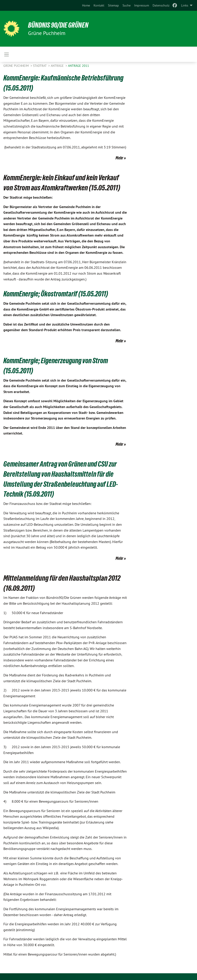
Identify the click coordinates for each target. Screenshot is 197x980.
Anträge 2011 (79, 66)
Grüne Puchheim (16, 66)
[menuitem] (86, 5)
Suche (127, 5)
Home (86, 5)
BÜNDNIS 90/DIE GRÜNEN (59, 25)
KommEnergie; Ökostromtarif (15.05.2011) (58, 294)
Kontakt (99, 5)
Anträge (58, 66)
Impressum (142, 5)
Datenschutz (161, 5)
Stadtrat (40, 66)
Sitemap (113, 5)
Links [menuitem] (185, 5)
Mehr (119, 158)
